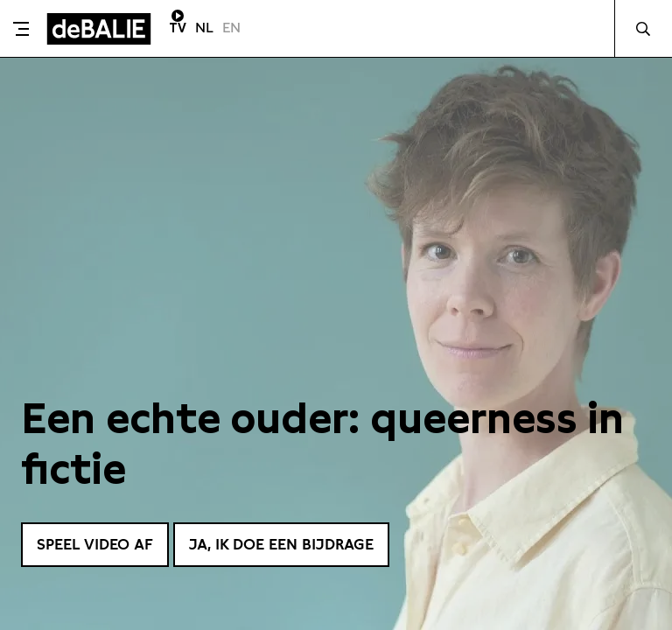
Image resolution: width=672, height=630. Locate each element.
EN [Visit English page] (231, 28)
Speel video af (99, 544)
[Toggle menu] (21, 29)
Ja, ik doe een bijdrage (296, 544)
